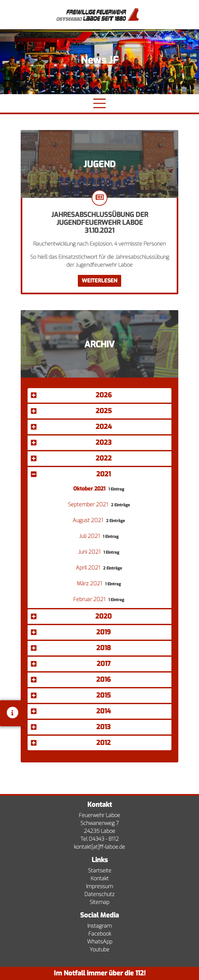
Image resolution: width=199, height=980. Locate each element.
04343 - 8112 (104, 839)
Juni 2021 (90, 552)
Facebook (100, 934)
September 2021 (89, 504)
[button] (99, 395)
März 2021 (90, 583)
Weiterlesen (99, 281)
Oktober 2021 (90, 489)
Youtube (99, 950)
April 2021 (89, 568)
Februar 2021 (90, 599)
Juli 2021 (90, 536)
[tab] (99, 396)
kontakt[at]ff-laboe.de (99, 847)
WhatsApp (100, 942)
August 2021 (88, 520)
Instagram (99, 926)
